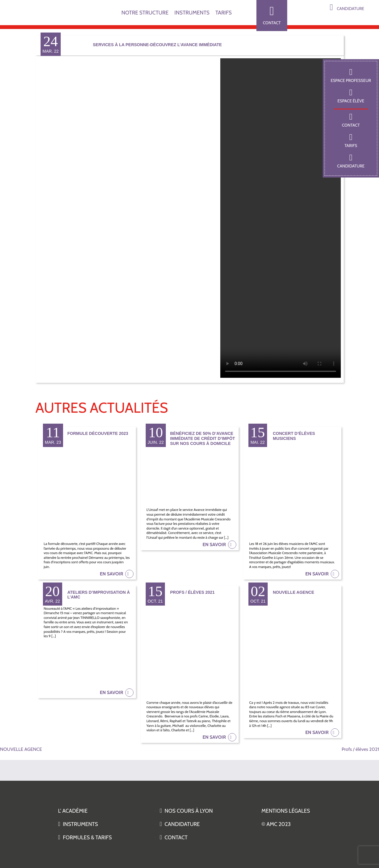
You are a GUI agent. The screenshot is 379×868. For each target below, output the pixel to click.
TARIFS (224, 13)
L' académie (73, 811)
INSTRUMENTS (192, 13)
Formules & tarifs (85, 838)
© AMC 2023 (276, 824)
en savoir (117, 574)
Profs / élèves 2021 (360, 749)
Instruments (78, 824)
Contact (272, 15)
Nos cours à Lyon (186, 811)
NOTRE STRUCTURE (145, 13)
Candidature (347, 7)
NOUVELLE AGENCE (21, 749)
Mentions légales (286, 811)
